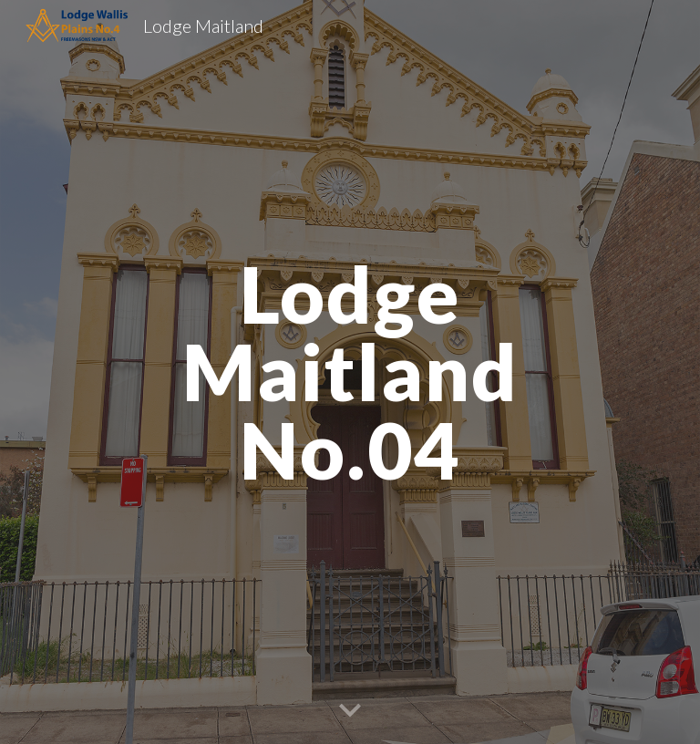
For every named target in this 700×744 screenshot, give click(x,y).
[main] (350, 372)
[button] (350, 711)
